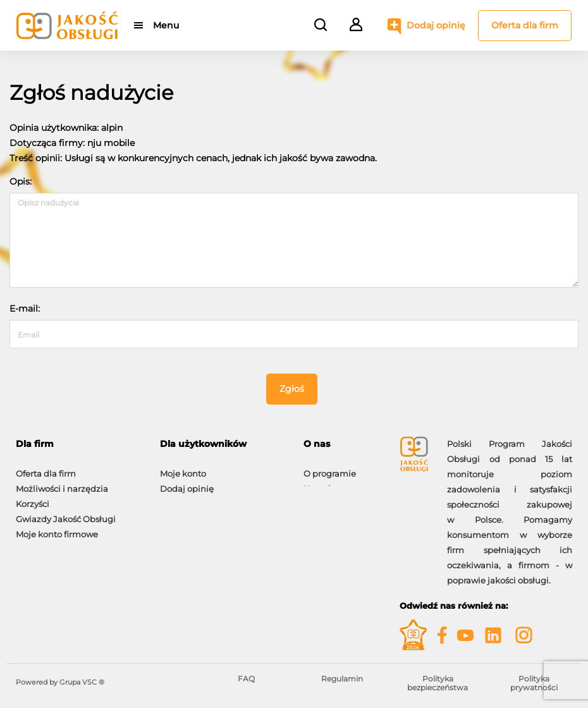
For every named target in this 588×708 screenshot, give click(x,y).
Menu (166, 25)
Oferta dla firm (525, 25)
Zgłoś (292, 389)
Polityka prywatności (534, 683)
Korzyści (33, 497)
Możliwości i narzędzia (62, 482)
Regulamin (342, 679)
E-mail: (25, 308)
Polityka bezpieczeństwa (438, 683)
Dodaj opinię (436, 25)
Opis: (21, 181)
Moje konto (183, 467)
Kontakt (320, 482)
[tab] (78, 444)
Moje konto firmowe (57, 528)
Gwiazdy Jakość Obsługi (66, 513)
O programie (330, 467)
